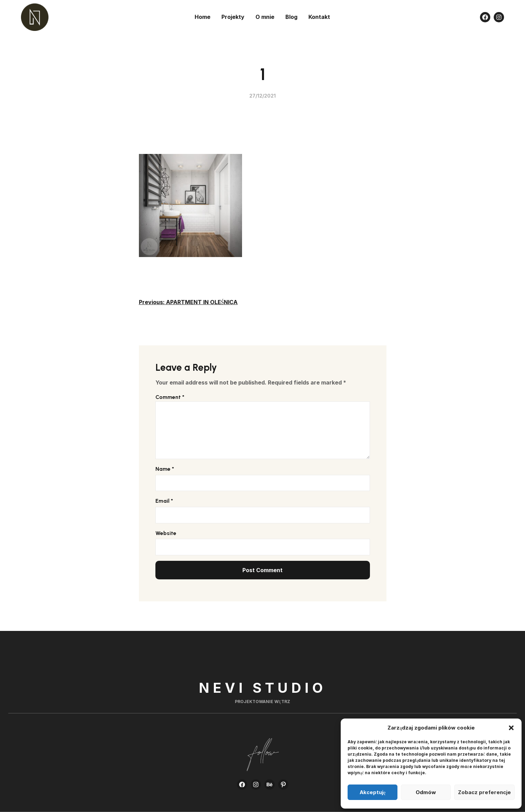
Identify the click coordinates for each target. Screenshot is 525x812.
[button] (511, 728)
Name (165, 469)
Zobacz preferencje (484, 792)
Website (166, 533)
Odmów (426, 792)
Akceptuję (373, 792)
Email (164, 501)
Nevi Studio (262, 688)
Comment (170, 397)
